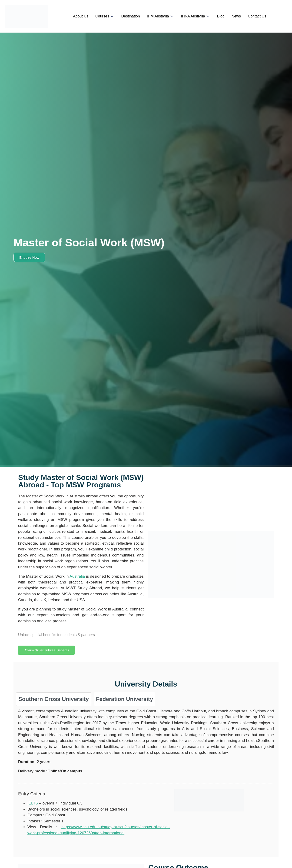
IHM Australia (161, 16)
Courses (105, 16)
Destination (131, 16)
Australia (77, 576)
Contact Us (257, 16)
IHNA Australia (196, 16)
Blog (221, 16)
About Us (81, 16)
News (236, 16)
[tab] (54, 699)
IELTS (33, 803)
